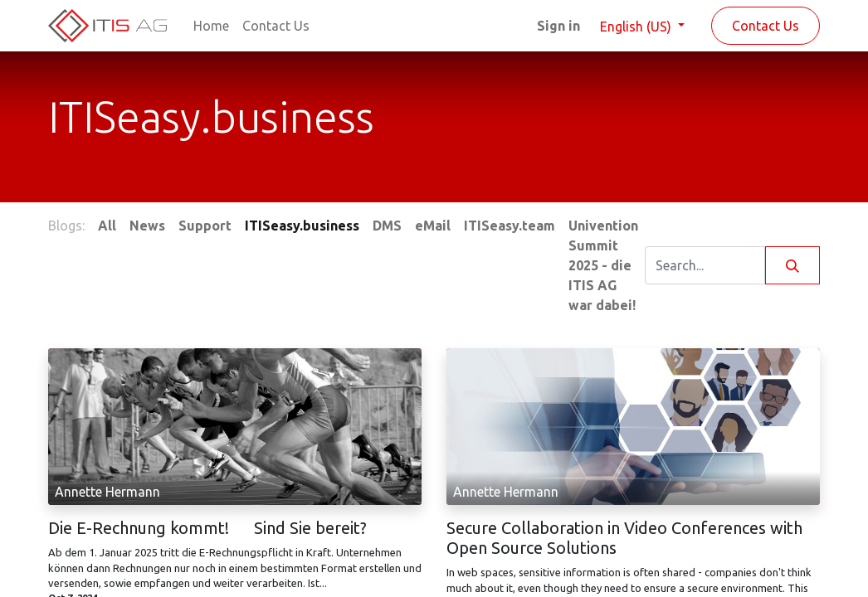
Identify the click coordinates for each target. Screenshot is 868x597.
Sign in (558, 26)
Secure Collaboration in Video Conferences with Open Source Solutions (624, 538)
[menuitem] (211, 26)
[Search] (792, 265)
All (107, 226)
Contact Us (766, 26)
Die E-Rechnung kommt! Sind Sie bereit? (207, 528)
